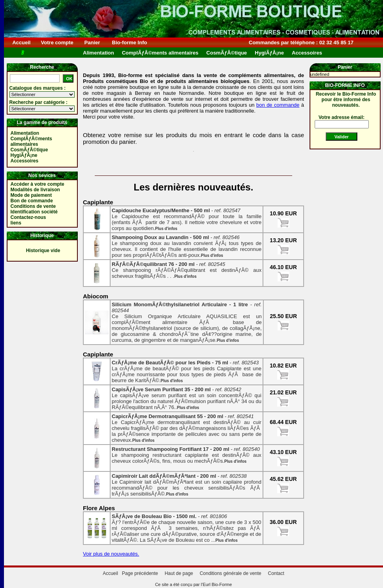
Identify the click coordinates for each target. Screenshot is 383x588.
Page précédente (140, 573)
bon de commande (278, 105)
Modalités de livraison (35, 190)
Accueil (22, 42)
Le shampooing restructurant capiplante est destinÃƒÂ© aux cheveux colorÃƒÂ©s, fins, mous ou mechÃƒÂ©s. (187, 455)
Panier (92, 42)
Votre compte (57, 42)
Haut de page (179, 573)
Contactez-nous (28, 217)
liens (16, 223)
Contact (276, 573)
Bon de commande (32, 201)
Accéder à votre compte (38, 184)
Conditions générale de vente (231, 573)
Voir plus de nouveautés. (111, 554)
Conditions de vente (33, 206)
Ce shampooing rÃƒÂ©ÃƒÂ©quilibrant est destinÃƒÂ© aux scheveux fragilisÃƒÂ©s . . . (187, 270)
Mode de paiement (31, 195)
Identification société (34, 212)
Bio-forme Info (130, 42)
